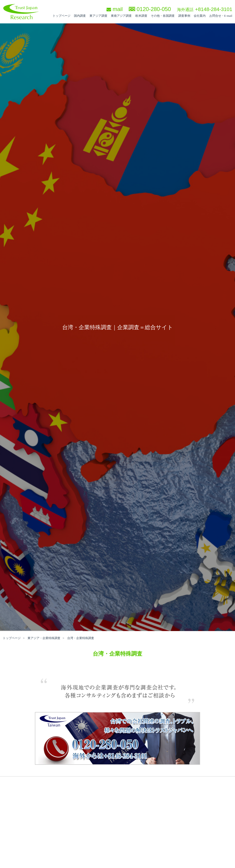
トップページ (62, 16)
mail (115, 9)
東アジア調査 (98, 16)
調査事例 (184, 16)
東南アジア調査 (121, 16)
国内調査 (80, 16)
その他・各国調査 (163, 16)
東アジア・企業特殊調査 (44, 638)
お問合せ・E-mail (221, 16)
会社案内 (200, 16)
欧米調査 (141, 16)
